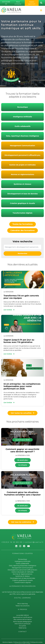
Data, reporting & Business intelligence (22, 136)
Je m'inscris (23, 465)
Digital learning (23, 598)
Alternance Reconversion (22, 586)
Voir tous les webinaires (23, 522)
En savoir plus (23, 460)
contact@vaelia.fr (34, 542)
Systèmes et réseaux (22, 184)
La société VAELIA (22, 615)
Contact (23, 632)
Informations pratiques (22, 624)
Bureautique (23, 107)
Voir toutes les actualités (22, 413)
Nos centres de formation (23, 619)
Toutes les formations (23, 224)
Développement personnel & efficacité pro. (22, 155)
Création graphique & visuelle (22, 203)
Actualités (22, 626)
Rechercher (22, 253)
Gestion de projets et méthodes (22, 165)
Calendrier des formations (23, 230)
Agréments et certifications (23, 617)
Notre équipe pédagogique (22, 622)
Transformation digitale (22, 213)
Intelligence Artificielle (22, 117)
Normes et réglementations (23, 174)
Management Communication (22, 146)
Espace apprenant (32, 3)
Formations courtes (23, 553)
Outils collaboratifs (23, 126)
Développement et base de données (23, 194)
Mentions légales (7, 642)
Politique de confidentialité (21, 642)
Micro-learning (23, 604)
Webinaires (22, 628)
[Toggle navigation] (41, 10)
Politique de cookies (36, 642)
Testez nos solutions (22, 606)
